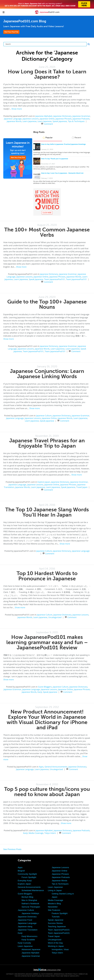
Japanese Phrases (64, 119)
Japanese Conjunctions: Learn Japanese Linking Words (47, 374)
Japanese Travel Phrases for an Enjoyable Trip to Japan (47, 443)
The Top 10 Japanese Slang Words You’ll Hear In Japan (47, 512)
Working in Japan (56, 946)
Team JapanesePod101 (55, 279)
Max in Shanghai (29, 900)
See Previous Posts (12, 849)
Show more (17, 109)
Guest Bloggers (45, 687)
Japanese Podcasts (81, 119)
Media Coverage (36, 833)
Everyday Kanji (25, 881)
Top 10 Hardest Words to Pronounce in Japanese (47, 576)
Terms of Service (69, 976)
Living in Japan (55, 890)
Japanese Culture (44, 416)
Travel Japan (82, 487)
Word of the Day (55, 943)
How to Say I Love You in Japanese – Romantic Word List (62, 173)
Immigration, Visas (60, 949)
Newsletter (53, 907)
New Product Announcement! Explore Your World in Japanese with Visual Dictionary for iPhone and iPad (47, 720)
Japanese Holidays (30, 913)
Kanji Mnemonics (30, 936)
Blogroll (21, 871)
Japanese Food (25, 920)
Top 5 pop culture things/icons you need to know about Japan (47, 792)
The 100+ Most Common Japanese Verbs (47, 232)
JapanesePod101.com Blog (25, 21)
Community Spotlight (27, 874)
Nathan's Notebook (30, 904)
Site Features (54, 910)
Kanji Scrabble (28, 940)
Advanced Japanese (31, 949)
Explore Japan (44, 482)
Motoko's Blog (54, 904)
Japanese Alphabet (44, 116)
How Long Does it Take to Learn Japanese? (47, 74)
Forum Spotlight (29, 877)
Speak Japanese (60, 121)
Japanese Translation (28, 930)
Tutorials (56, 917)
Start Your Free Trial (11, 32)
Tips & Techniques (76, 121)
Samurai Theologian (31, 907)
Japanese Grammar (81, 116)
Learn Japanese (29, 121)
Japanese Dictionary (62, 116)
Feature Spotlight (60, 913)
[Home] (47, 14)
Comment (48, 124)
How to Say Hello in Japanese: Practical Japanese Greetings (63, 144)
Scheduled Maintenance (33, 890)
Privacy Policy (73, 974)
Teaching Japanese (57, 926)
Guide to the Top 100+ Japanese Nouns (47, 304)
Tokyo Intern (50, 833)
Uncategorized (55, 617)
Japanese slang (25, 926)
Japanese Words (14, 121)
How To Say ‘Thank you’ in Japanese (55, 159)
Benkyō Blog (27, 897)
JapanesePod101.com (60, 974)
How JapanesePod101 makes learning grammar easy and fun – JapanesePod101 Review (47, 642)
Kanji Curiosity (24, 943)
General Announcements (56, 767)
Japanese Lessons (31, 119)
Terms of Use (83, 974)
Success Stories (55, 923)
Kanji (40, 692)
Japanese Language (13, 119)
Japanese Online (47, 119)
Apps (41, 767)
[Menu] (3, 12)
